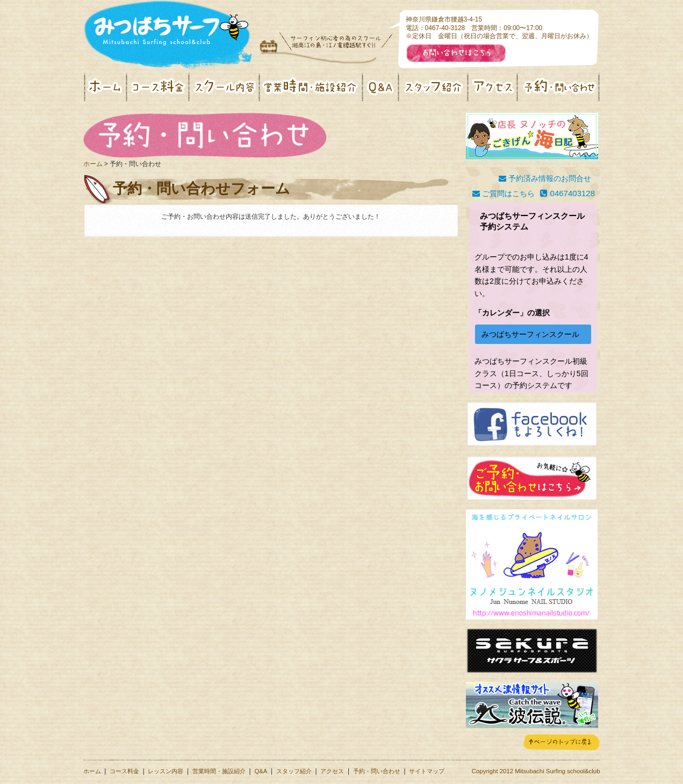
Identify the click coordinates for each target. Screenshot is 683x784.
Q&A (261, 771)
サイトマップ (427, 771)
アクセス (332, 771)
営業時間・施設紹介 (219, 771)
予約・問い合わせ (377, 771)
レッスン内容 (166, 771)
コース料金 (124, 771)
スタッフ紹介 (294, 771)
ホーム (93, 164)
